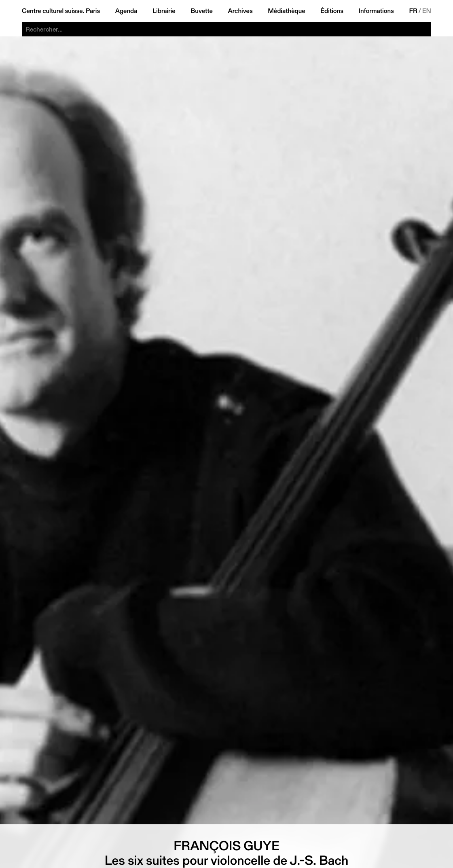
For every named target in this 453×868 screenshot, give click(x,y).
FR (413, 11)
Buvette (202, 11)
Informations (376, 11)
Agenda (126, 11)
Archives (240, 11)
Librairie (164, 11)
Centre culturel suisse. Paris (61, 11)
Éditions (332, 11)
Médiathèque (286, 11)
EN (427, 11)
